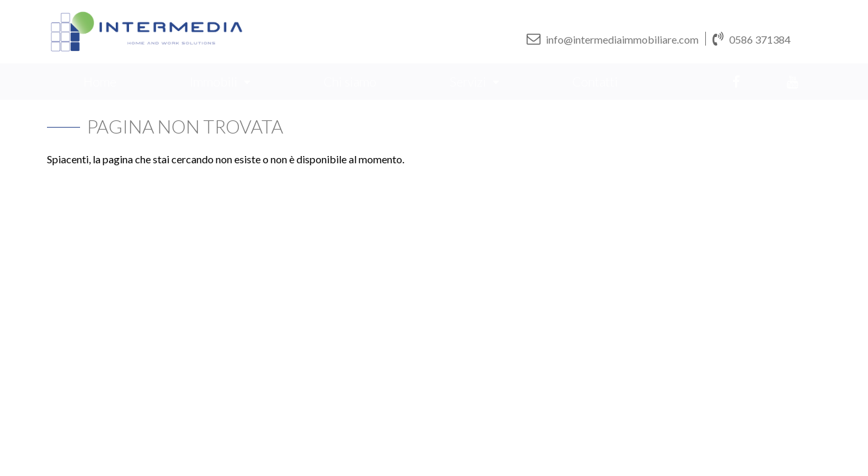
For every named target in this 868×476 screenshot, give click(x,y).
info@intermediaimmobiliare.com (613, 39)
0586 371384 (752, 39)
